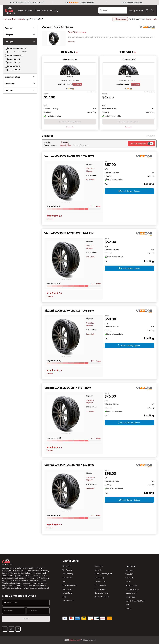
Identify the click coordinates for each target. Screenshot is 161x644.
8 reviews (50, 219)
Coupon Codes (100, 581)
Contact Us (99, 566)
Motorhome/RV (131, 586)
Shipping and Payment (103, 574)
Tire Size (20, 28)
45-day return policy (28, 583)
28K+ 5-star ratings (9, 576)
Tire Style (20, 41)
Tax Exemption (68, 601)
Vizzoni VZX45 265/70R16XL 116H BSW (69, 233)
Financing (54, 10)
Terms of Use (67, 589)
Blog (64, 597)
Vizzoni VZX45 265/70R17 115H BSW (68, 388)
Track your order (136, 10)
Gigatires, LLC (75, 640)
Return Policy (67, 578)
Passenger (129, 570)
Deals (21, 10)
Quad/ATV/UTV (131, 593)
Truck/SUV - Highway (77, 32)
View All (128, 609)
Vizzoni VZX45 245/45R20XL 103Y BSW (69, 156)
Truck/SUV (129, 574)
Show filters (151, 136)
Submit (26, 619)
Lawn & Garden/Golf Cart (135, 601)
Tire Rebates (67, 570)
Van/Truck (129, 578)
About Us (98, 570)
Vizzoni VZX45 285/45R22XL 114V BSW (69, 465)
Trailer (128, 582)
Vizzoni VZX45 (70, 59)
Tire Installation (41, 10)
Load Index (20, 90)
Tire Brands (67, 566)
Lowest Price (65, 145)
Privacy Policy (68, 593)
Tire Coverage (100, 589)
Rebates (29, 10)
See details (70, 127)
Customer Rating (20, 77)
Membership (100, 578)
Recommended (51, 145)
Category (20, 35)
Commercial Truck (132, 589)
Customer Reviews (69, 585)
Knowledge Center (102, 593)
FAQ (64, 581)
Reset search (120, 19)
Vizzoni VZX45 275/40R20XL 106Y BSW (69, 310)
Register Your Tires (102, 597)
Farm (127, 605)
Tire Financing (68, 574)
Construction (130, 597)
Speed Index (20, 84)
